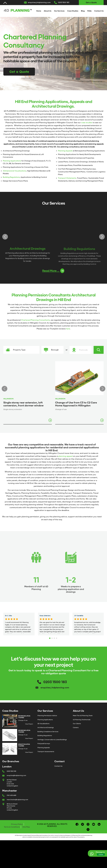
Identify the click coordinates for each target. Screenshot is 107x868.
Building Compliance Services (48, 734)
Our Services (59, 11)
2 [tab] (52, 640)
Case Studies (73, 11)
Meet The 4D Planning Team (83, 718)
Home (39, 11)
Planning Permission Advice (47, 718)
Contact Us (99, 11)
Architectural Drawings (46, 730)
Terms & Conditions (12, 830)
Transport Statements (67, 178)
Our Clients (77, 726)
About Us (48, 11)
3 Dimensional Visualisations (14, 171)
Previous (5, 238)
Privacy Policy (17, 827)
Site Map (26, 830)
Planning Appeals (65, 151)
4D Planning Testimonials (82, 722)
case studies (87, 123)
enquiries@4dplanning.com (39, 2)
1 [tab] (50, 640)
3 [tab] (55, 640)
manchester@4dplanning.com (17, 802)
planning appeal (65, 459)
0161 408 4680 (11, 798)
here (68, 331)
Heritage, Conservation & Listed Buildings (52, 742)
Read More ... (53, 273)
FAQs (89, 11)
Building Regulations (11, 177)
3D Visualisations (43, 726)
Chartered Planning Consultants (35, 323)
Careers (76, 730)
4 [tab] (57, 640)
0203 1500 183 (64, 2)
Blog (83, 11)
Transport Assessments (46, 754)
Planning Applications (12, 161)
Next (102, 238)
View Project (29, 727)
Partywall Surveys (44, 746)
